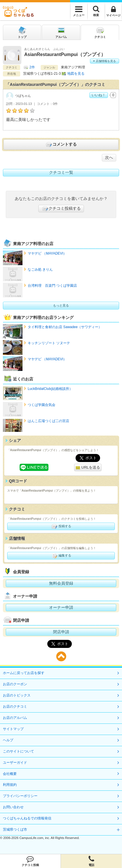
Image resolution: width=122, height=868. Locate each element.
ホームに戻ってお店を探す (24, 673)
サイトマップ (13, 729)
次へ (109, 157)
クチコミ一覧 (61, 172)
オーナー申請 (61, 607)
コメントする (61, 145)
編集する (61, 556)
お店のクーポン (15, 684)
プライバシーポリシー (20, 796)
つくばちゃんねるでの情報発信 (27, 818)
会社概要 (10, 774)
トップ (22, 32)
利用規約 (10, 785)
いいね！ (99, 95)
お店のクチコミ (15, 707)
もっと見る (61, 305)
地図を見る (76, 74)
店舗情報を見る (105, 61)
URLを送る (88, 468)
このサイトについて (18, 751)
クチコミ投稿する (61, 209)
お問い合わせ (13, 807)
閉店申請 (61, 632)
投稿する (61, 526)
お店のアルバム (15, 718)
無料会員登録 (61, 583)
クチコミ (100, 32)
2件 (32, 67)
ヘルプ (8, 740)
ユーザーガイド (15, 763)
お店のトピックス (17, 695)
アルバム (61, 32)
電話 (91, 861)
